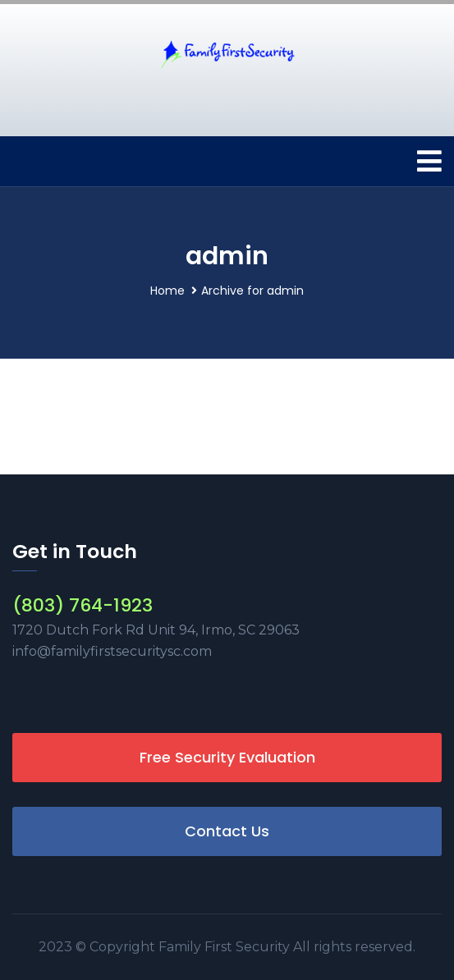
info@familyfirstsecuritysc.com (112, 651)
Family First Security (226, 947)
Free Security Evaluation (227, 757)
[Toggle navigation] (429, 161)
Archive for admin (252, 291)
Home (167, 291)
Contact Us (227, 831)
